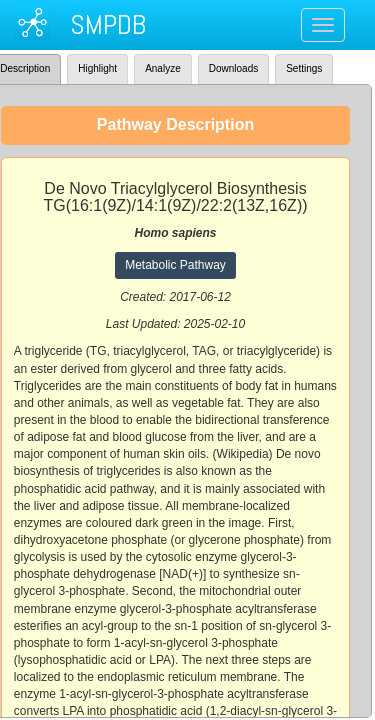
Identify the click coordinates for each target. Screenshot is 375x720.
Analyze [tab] (163, 68)
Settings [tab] (304, 68)
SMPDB (108, 24)
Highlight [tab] (97, 68)
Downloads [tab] (233, 68)
